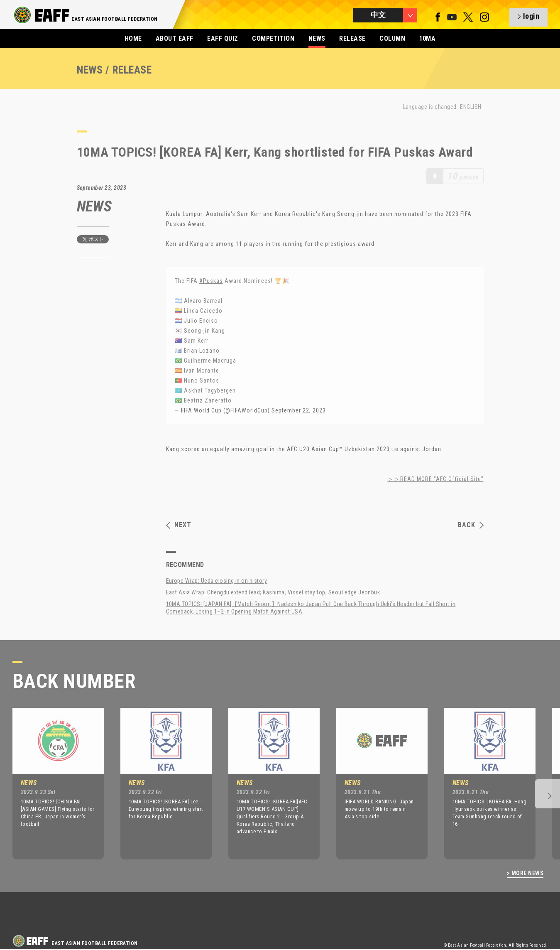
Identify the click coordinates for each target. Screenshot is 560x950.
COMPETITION (273, 38)
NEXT (179, 525)
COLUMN (392, 38)
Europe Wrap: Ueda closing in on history (217, 581)
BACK (471, 525)
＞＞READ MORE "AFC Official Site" (436, 479)
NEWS (317, 38)
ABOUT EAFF (175, 38)
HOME (133, 38)
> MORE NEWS (525, 873)
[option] (52, 783)
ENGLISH (471, 107)
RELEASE (352, 38)
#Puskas (211, 281)
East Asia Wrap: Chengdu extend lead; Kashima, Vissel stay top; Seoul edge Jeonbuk (273, 592)
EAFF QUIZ (223, 38)
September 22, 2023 (299, 410)
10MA (428, 38)
